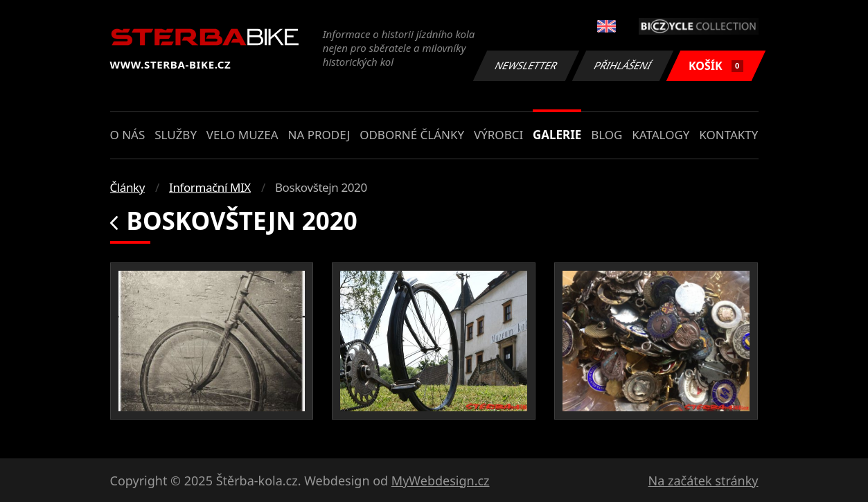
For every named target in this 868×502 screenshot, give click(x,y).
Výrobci (498, 135)
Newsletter (526, 65)
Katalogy (661, 135)
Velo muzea (242, 135)
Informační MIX (210, 187)
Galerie (557, 135)
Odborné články (412, 135)
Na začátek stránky (703, 481)
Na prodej (319, 135)
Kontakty (728, 135)
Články (128, 187)
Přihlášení (623, 65)
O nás (128, 135)
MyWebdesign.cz (441, 481)
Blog (606, 135)
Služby (176, 135)
